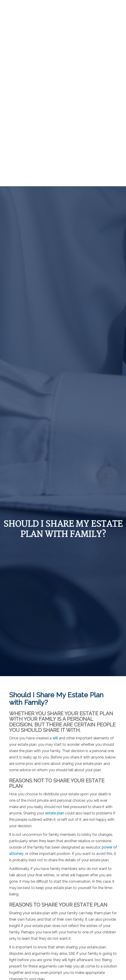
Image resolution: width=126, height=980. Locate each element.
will (55, 738)
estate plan (55, 813)
